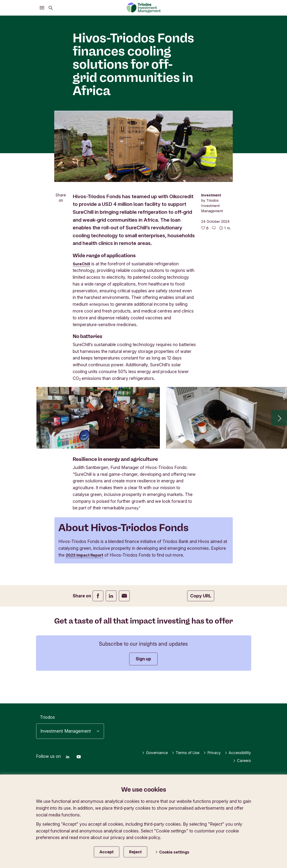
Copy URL (201, 616)
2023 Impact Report (134, 562)
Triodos (47, 716)
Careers (241, 759)
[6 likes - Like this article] (205, 228)
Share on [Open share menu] (61, 198)
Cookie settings (176, 852)
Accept (107, 851)
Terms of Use (181, 751)
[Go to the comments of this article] (214, 228)
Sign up (143, 679)
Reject (140, 851)
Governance (147, 751)
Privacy (209, 751)
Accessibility (237, 751)
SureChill (82, 264)
